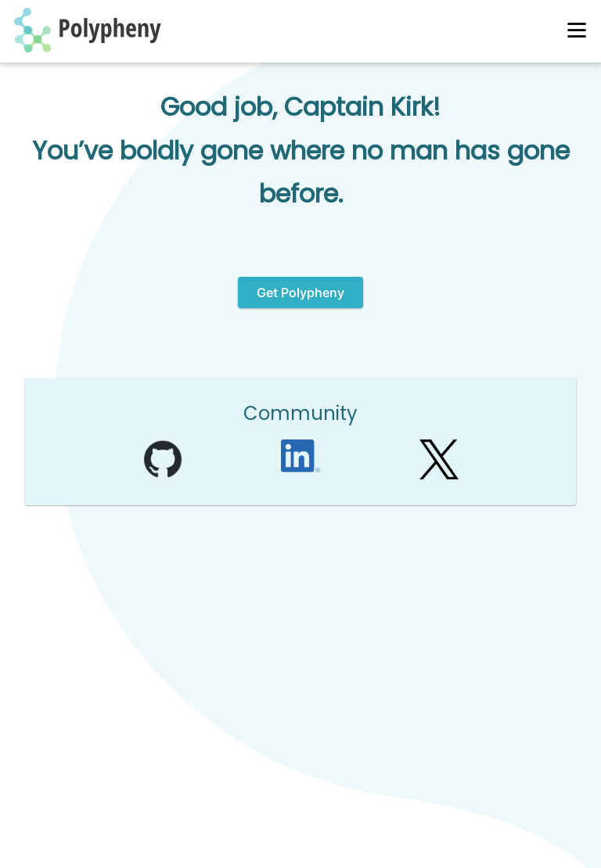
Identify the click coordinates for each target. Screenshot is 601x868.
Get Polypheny (300, 292)
